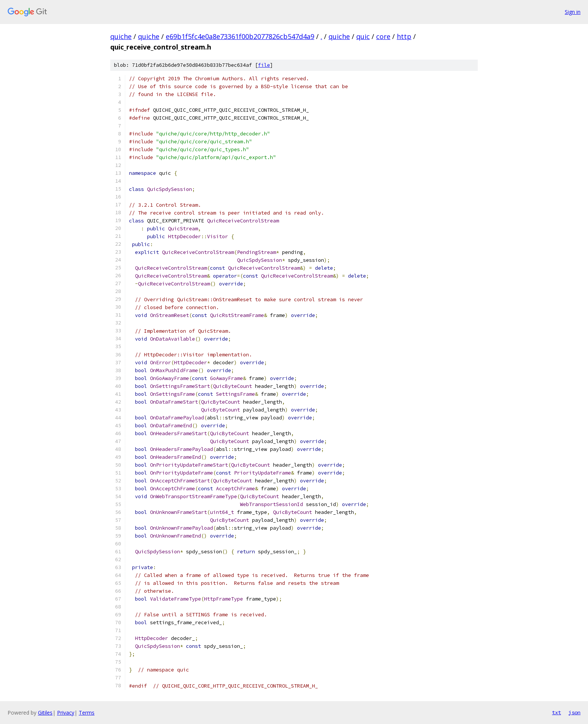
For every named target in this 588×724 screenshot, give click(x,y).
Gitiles (45, 713)
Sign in (573, 12)
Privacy (66, 713)
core (383, 36)
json (574, 712)
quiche (121, 36)
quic (363, 36)
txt (556, 712)
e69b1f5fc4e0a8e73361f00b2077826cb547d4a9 (240, 36)
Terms (87, 713)
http (404, 36)
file (264, 65)
